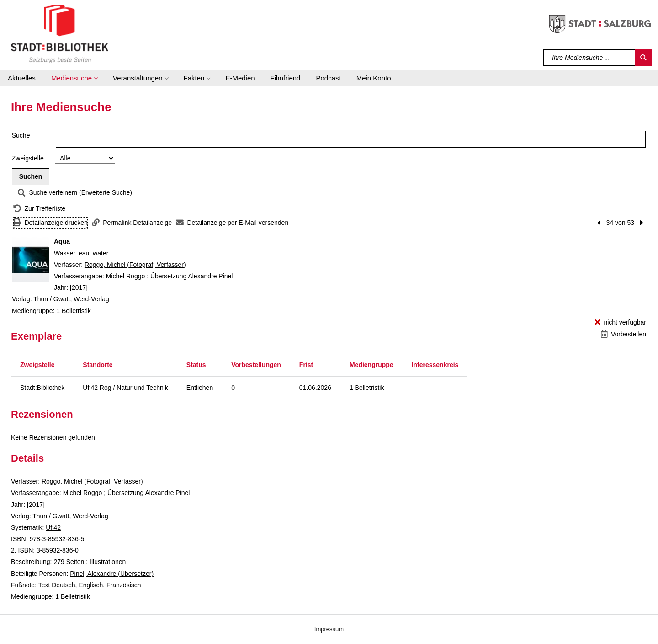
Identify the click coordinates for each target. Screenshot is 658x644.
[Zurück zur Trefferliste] (39, 209)
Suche (21, 135)
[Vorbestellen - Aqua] (624, 334)
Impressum (329, 629)
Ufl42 (53, 527)
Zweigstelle (28, 158)
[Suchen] (643, 58)
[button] (74, 78)
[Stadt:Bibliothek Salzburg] (60, 33)
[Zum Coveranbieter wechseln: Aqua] (31, 259)
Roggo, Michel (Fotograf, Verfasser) (135, 265)
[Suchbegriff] (590, 58)
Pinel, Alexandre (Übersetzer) (112, 574)
